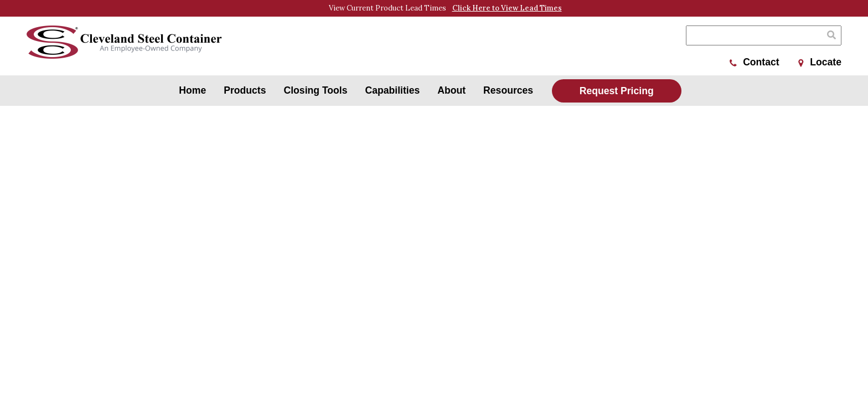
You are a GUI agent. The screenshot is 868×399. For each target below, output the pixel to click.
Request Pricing (617, 91)
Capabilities (393, 90)
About (451, 90)
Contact (755, 62)
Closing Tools (316, 90)
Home (192, 90)
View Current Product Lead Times (445, 8)
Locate (820, 62)
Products (245, 90)
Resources (508, 90)
